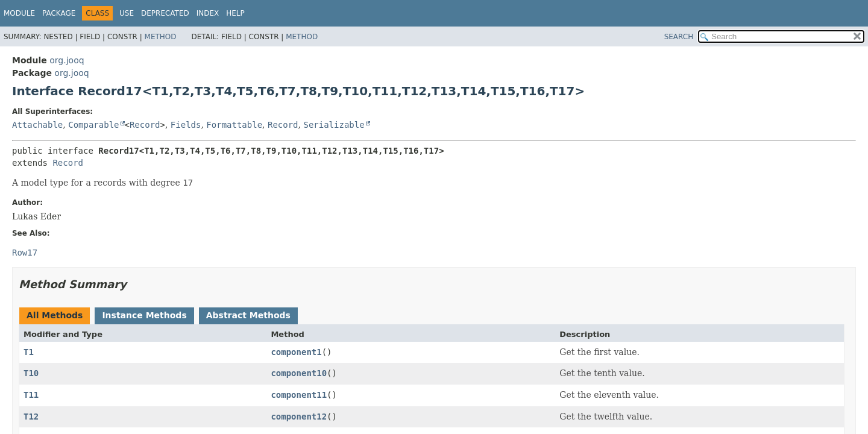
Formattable (234, 125)
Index (208, 13)
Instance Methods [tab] (144, 315)
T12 (31, 417)
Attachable (37, 125)
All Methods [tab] (55, 315)
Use (127, 13)
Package (59, 13)
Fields (186, 125)
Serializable (334, 125)
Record (145, 125)
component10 (299, 373)
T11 (31, 395)
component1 (296, 352)
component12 (299, 417)
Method (161, 37)
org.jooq (67, 60)
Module (19, 13)
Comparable (93, 125)
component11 (299, 395)
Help (235, 13)
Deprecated (165, 13)
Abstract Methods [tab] (248, 315)
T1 (29, 352)
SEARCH (679, 37)
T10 (31, 373)
